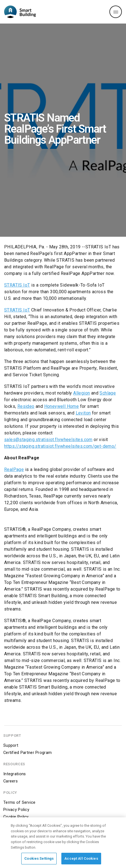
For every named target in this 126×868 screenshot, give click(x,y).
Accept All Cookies (81, 860)
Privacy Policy (16, 810)
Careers (11, 781)
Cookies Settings (39, 860)
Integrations (15, 774)
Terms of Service (19, 803)
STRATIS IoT (17, 285)
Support (11, 745)
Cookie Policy (16, 817)
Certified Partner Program (27, 753)
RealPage (14, 469)
